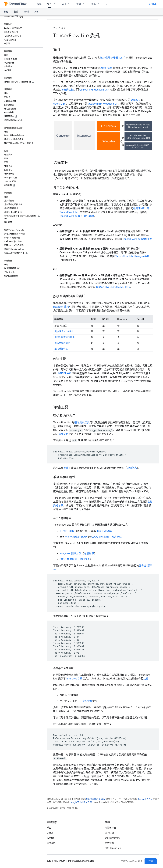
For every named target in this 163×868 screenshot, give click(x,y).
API (64, 4)
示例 (26, 12)
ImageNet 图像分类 (70, 553)
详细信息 (132, 468)
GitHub (153, 4)
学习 (55, 28)
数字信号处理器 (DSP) (113, 58)
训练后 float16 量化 (64, 331)
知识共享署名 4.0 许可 (96, 799)
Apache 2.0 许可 (145, 799)
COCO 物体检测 (68, 559)
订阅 (151, 861)
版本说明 (109, 833)
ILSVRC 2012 (67, 531)
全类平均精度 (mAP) (76, 537)
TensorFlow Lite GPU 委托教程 (77, 216)
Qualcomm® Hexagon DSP (94, 90)
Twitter (50, 838)
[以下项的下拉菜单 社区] (99, 4)
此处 (66, 468)
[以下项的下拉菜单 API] (70, 4)
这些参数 (87, 701)
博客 (49, 828)
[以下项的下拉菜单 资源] (85, 4)
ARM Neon (106, 68)
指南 (64, 28)
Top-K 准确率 (104, 531)
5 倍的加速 (68, 90)
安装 (39, 4)
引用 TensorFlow (113, 848)
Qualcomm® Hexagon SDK (103, 104)
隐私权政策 (60, 861)
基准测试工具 (82, 423)
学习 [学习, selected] (50, 4)
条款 (49, 861)
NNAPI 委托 (65, 373)
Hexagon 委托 (61, 307)
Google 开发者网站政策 (81, 802)
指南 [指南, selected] (16, 12)
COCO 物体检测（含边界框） (108, 537)
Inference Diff (74, 679)
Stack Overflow (113, 838)
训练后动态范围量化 (64, 337)
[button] (21, 63)
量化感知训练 (61, 349)
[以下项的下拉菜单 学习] (56, 4)
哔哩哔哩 (51, 843)
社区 (93, 4)
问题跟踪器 (110, 828)
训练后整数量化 (62, 343)
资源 (78, 4)
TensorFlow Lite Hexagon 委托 (132, 256)
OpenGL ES (59, 104)
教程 (6, 12)
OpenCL (135, 100)
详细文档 (63, 434)
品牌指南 (109, 843)
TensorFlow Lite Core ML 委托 (113, 287)
